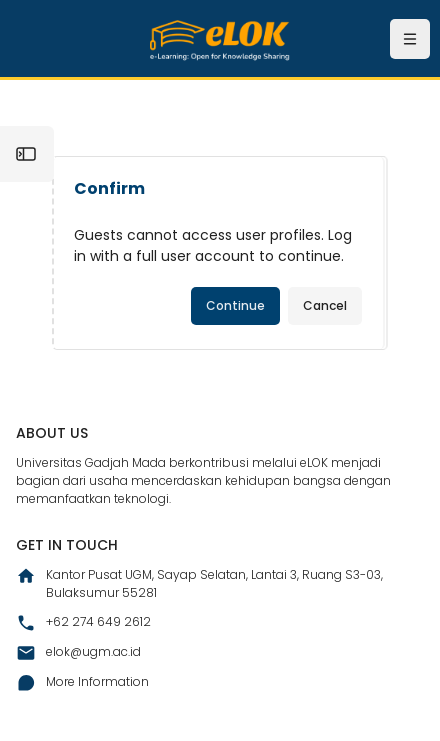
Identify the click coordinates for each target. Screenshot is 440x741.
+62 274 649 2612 (83, 623)
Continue (235, 305)
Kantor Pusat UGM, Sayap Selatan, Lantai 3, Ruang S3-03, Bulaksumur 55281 (199, 583)
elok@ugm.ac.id (78, 653)
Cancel (325, 305)
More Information (82, 683)
